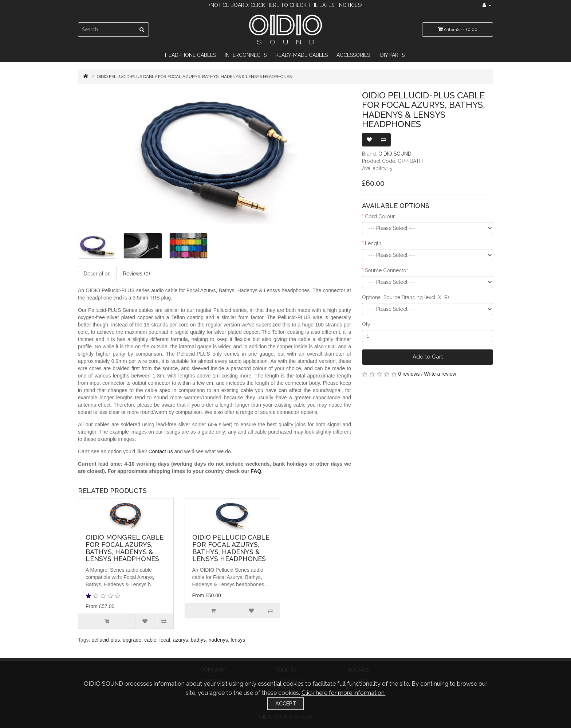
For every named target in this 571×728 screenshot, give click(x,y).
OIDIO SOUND (395, 154)
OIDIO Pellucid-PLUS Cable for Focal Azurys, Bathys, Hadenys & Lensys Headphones (194, 77)
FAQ (256, 471)
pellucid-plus (106, 640)
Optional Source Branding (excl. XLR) (405, 297)
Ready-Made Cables (302, 55)
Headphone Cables (190, 55)
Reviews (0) (137, 274)
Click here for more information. (344, 693)
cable (150, 640)
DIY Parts (392, 55)
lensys (238, 640)
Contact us (161, 451)
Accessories (353, 55)
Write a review (440, 374)
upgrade (132, 640)
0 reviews (409, 374)
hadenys (218, 640)
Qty (366, 324)
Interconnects (246, 55)
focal (165, 640)
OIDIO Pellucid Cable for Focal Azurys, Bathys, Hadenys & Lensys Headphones (231, 548)
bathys (198, 640)
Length (373, 243)
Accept (286, 703)
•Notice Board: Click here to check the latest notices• (285, 5)
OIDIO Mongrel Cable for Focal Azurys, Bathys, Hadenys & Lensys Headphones (125, 548)
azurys (180, 640)
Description (97, 274)
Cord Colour (380, 216)
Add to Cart (428, 357)
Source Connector (387, 270)
